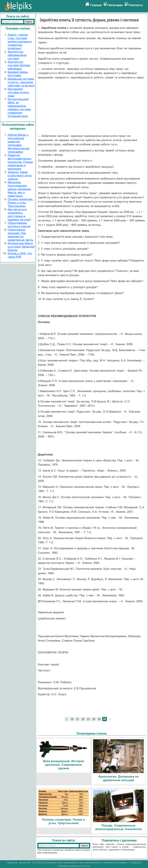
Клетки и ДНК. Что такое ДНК (20, 255)
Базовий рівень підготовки (18, 74)
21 (78, 719)
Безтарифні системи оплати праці (18, 92)
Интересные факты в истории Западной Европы (21, 247)
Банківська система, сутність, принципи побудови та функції (21, 82)
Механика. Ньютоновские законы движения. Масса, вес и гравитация (20, 189)
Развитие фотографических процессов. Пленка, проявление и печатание (21, 162)
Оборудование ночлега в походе (19, 225)
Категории (116, 5)
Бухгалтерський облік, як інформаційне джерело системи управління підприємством (19, 108)
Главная (96, 5)
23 (88, 719)
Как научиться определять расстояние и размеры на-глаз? (19, 215)
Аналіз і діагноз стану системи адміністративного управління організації (20, 42)
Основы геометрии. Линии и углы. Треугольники (20, 203)
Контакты (136, 5)
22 (83, 719)
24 (94, 719)
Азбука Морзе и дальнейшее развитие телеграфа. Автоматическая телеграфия (18, 143)
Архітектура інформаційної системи (17, 55)
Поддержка (136, 863)
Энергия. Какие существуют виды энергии (20, 176)
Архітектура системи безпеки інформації (19, 65)
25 (99, 719)
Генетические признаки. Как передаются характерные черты (20, 235)
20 (72, 719)
